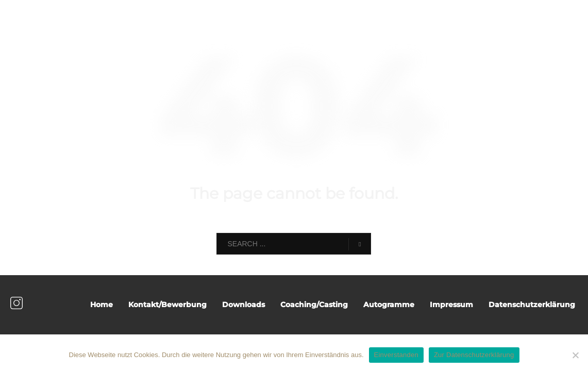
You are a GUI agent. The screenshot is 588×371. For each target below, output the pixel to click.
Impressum (451, 305)
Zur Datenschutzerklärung (474, 355)
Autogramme (389, 305)
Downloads (243, 305)
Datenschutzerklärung (532, 305)
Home (102, 305)
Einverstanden (396, 355)
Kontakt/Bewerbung (167, 305)
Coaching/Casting (314, 305)
